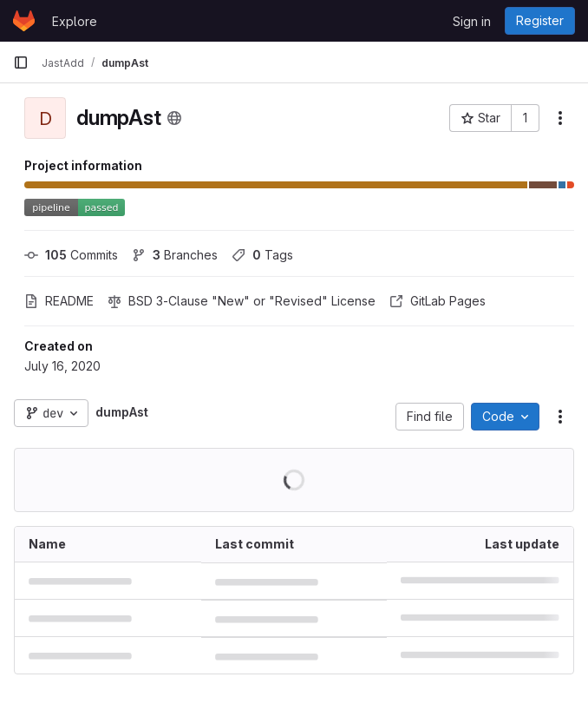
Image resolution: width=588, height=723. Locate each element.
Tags (262, 255)
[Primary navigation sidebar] (21, 62)
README (59, 301)
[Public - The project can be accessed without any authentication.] (174, 118)
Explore (75, 21)
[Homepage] (24, 21)
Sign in (472, 21)
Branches (175, 255)
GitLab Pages (438, 301)
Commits (71, 255)
